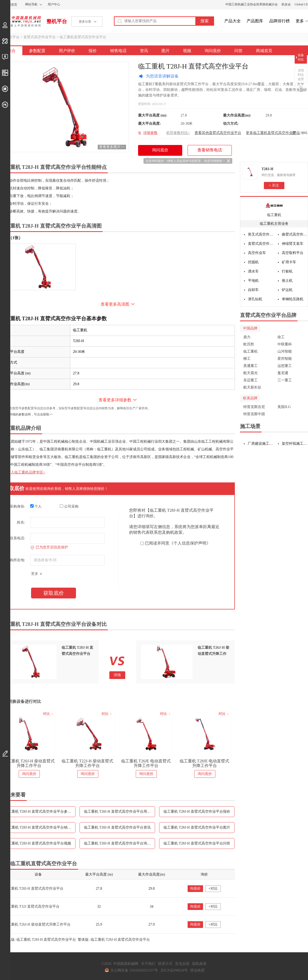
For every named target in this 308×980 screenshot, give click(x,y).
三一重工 (285, 380)
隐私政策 (199, 964)
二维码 (303, 133)
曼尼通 (283, 373)
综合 (12, 51)
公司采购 (69, 506)
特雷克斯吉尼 (254, 407)
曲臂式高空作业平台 (295, 234)
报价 (93, 51)
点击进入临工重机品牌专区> (23, 472)
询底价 (195, 889)
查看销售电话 (210, 150)
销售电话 (118, 51)
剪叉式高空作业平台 (261, 234)
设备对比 (301, 57)
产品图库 (255, 21)
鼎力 (247, 337)
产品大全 (233, 21)
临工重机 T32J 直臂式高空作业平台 (32, 906)
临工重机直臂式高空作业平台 (83, 37)
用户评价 (67, 51)
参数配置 (37, 51)
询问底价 (213, 51)
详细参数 (150, 133)
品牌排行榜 (280, 21)
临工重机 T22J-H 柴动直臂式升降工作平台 (87, 763)
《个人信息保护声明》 (190, 543)
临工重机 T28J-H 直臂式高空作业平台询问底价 (119, 843)
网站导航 (31, 4)
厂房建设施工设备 (261, 444)
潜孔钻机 (255, 299)
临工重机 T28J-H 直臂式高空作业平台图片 (197, 827)
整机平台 (57, 21)
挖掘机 (253, 262)
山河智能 (285, 351)
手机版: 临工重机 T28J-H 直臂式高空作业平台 (40, 940)
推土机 (287, 281)
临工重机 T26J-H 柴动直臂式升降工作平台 (29, 763)
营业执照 (197, 970)
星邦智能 (285, 359)
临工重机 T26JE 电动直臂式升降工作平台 (146, 763)
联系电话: (17, 538)
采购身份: (17, 506)
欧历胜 (249, 344)
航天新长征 (252, 387)
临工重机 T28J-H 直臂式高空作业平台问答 (197, 843)
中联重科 (285, 344)
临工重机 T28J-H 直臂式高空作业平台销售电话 (40, 827)
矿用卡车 (289, 262)
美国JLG (284, 407)
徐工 (281, 337)
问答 (238, 51)
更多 (300, 21)
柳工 (247, 359)
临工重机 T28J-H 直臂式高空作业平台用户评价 (119, 812)
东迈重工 (251, 380)
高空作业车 (257, 253)
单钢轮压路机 (293, 299)
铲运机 (287, 290)
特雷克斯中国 (254, 414)
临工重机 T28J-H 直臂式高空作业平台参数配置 (40, 812)
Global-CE (301, 4)
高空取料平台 (293, 253)
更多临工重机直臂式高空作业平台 (273, 133)
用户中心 (54, 4)
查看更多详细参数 (115, 400)
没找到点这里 (301, 75)
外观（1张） (11, 238)
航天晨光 (251, 373)
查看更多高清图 (115, 304)
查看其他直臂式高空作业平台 (218, 133)
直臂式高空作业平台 (40, 37)
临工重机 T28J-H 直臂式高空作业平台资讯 (117, 827)
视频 (187, 51)
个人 (36, 506)
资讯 (144, 51)
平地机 (253, 281)
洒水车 (253, 271)
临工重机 (274, 215)
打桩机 (287, 271)
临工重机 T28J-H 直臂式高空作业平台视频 (38, 843)
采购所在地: (16, 560)
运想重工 (285, 366)
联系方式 (165, 964)
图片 (166, 51)
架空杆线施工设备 (295, 444)
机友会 (286, 4)
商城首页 (264, 51)
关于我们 (148, 964)
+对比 (213, 889)
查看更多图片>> (112, 147)
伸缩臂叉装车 (293, 244)
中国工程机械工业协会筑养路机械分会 (252, 4)
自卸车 (253, 290)
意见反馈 (182, 964)
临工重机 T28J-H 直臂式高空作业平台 (34, 889)
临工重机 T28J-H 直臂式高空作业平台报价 (197, 812)
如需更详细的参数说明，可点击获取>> (26, 414)
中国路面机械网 (20, 21)
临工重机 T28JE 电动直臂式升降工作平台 (205, 763)
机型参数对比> (178, 133)
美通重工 (251, 366)
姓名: (21, 522)
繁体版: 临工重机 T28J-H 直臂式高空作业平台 (114, 940)
